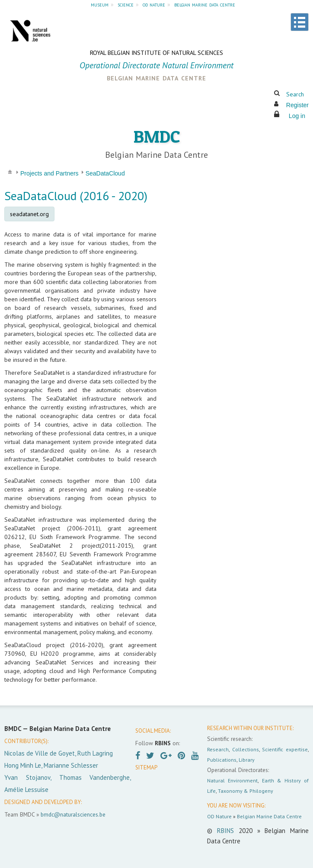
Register (297, 105)
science (126, 4)
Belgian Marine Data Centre (269, 816)
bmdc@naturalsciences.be (73, 814)
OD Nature (219, 816)
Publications (222, 760)
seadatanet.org (29, 214)
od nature (154, 4)
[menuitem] (10, 171)
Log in (297, 116)
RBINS (225, 831)
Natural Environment (232, 780)
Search (295, 94)
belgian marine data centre (205, 4)
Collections (246, 749)
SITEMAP (146, 767)
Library (247, 760)
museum (100, 4)
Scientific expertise (285, 749)
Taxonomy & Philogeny (246, 791)
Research (218, 749)
